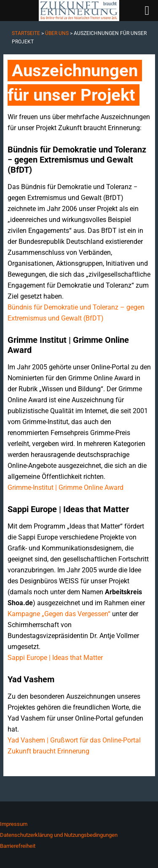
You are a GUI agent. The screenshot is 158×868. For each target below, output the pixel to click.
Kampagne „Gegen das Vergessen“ (59, 614)
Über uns (57, 33)
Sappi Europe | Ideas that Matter (55, 658)
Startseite (26, 33)
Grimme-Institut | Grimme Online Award (66, 487)
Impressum (14, 824)
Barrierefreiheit (18, 846)
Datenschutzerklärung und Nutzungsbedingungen (59, 835)
